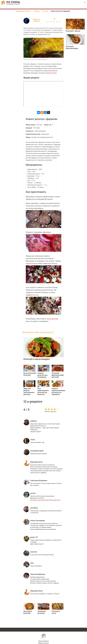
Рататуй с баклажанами (72, 47)
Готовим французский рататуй (58, 375)
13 (54, 19)
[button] (85, 2)
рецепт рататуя (51, 73)
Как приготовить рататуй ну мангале (43, 391)
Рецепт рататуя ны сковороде (43, 375)
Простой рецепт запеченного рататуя (29, 391)
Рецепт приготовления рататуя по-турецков (58, 391)
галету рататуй (52, 319)
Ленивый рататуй (42, 612)
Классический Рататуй (29, 374)
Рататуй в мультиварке (37, 359)
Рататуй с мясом (73, 31)
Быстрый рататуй (28, 612)
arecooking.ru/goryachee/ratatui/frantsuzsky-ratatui (45, 500)
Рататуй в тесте (56, 612)
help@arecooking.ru (43, 643)
